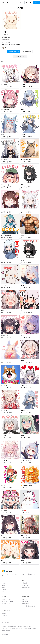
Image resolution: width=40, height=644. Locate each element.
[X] (3, 623)
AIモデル (4, 590)
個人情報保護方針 (12, 626)
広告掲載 (34, 628)
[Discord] (5, 623)
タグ (3, 592)
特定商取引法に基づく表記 (24, 626)
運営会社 (8, 631)
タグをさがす (25, 585)
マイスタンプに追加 (14, 52)
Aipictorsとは (5, 613)
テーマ (4, 587)
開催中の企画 (25, 602)
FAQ (22, 628)
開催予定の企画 (25, 604)
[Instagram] (8, 623)
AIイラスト (5, 583)
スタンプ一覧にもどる (20, 56)
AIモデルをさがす (26, 587)
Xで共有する (27, 52)
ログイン (36, 3)
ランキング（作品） (7, 599)
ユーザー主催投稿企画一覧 (28, 606)
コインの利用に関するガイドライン (11, 628)
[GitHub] (10, 623)
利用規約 (4, 626)
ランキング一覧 (6, 604)
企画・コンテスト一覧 (27, 599)
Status (3, 631)
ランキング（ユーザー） (8, 602)
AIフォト (4, 585)
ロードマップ (5, 616)
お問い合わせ (28, 628)
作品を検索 (24, 583)
